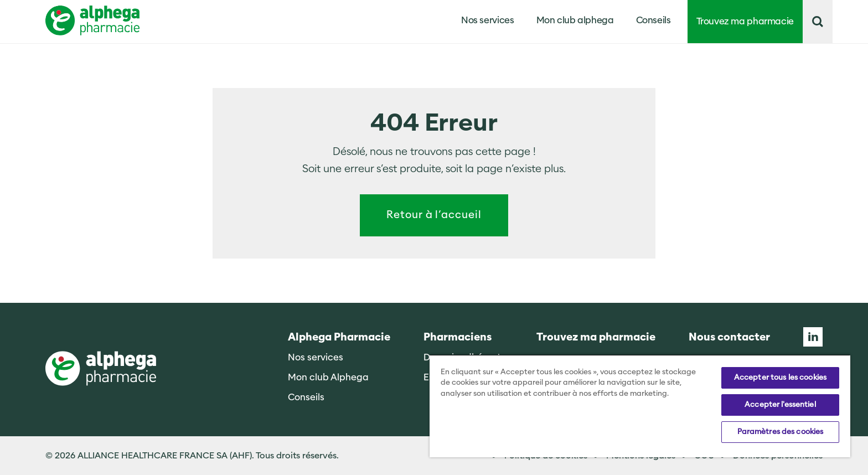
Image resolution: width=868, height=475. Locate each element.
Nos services (316, 357)
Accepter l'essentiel (780, 405)
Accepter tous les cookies (780, 378)
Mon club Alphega (328, 377)
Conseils (653, 20)
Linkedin (813, 337)
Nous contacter (729, 337)
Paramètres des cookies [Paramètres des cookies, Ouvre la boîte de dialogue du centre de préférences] (781, 432)
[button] (818, 22)
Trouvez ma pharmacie (745, 21)
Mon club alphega (575, 20)
